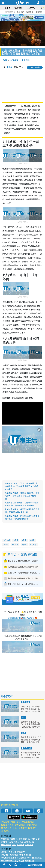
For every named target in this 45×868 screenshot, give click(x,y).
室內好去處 (26, 748)
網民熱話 (5, 839)
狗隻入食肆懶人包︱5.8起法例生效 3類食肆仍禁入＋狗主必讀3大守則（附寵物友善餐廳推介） (31, 742)
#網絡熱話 (30, 861)
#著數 (22, 861)
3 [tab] (22, 17)
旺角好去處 (6, 828)
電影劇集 (26, 60)
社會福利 (5, 831)
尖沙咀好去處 (28, 822)
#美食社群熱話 (20, 852)
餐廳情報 (23, 828)
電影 (25, 540)
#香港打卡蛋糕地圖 (9, 855)
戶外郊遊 (32, 828)
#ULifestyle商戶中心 (10, 861)
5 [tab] (27, 17)
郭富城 (16, 545)
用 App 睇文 (36, 67)
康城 (25, 545)
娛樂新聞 (30, 12)
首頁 (5, 60)
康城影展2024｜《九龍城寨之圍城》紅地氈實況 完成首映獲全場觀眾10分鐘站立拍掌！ (21, 486)
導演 (16, 540)
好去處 (7, 540)
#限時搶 (23, 858)
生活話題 (14, 60)
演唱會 (8, 8)
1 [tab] (17, 17)
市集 (13, 822)
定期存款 (39, 12)
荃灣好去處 (32, 825)
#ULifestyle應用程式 (10, 858)
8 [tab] (24, 20)
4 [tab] (24, 17)
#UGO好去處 (7, 852)
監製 (6, 545)
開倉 (18, 822)
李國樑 (9, 67)
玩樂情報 (31, 8)
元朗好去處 (20, 825)
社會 (24, 733)
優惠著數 (18, 8)
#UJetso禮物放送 (34, 858)
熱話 (24, 718)
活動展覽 (5, 822)
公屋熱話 (21, 12)
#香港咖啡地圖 (25, 855)
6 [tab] (29, 17)
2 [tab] (20, 17)
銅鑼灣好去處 (7, 825)
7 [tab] (22, 20)
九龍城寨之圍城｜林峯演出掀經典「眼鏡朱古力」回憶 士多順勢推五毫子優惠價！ (22, 496)
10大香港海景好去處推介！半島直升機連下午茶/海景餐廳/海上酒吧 (31, 755)
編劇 (33, 540)
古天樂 (34, 545)
